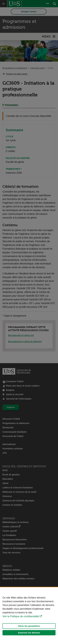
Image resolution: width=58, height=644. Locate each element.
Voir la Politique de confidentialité (21, 616)
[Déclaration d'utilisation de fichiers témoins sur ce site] (29, 616)
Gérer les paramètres (29, 626)
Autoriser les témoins (29, 633)
